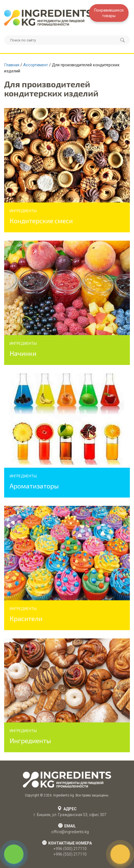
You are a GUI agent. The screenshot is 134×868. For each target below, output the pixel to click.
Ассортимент (36, 65)
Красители (26, 618)
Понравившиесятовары (109, 13)
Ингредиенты (30, 741)
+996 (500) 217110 (70, 849)
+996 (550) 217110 (70, 854)
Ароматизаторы (34, 486)
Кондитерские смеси (41, 221)
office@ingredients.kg (70, 832)
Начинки (23, 353)
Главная (12, 65)
